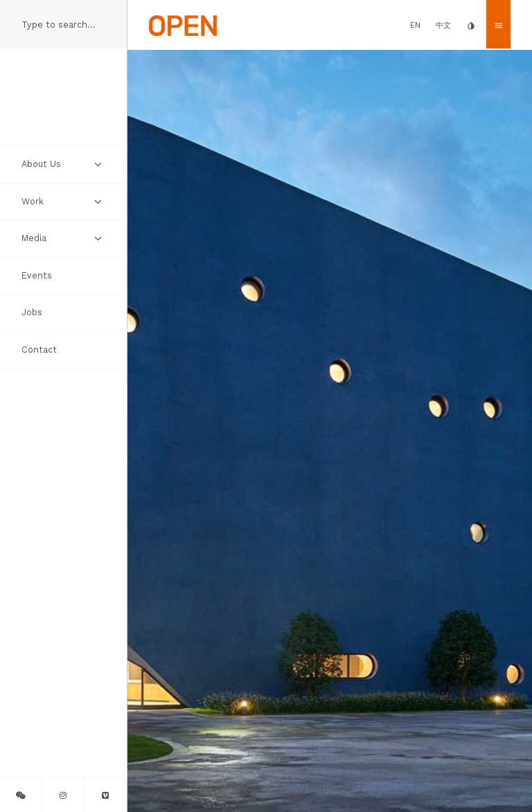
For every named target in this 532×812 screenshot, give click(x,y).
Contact (39, 350)
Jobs (32, 312)
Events (37, 275)
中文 (443, 25)
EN (415, 25)
